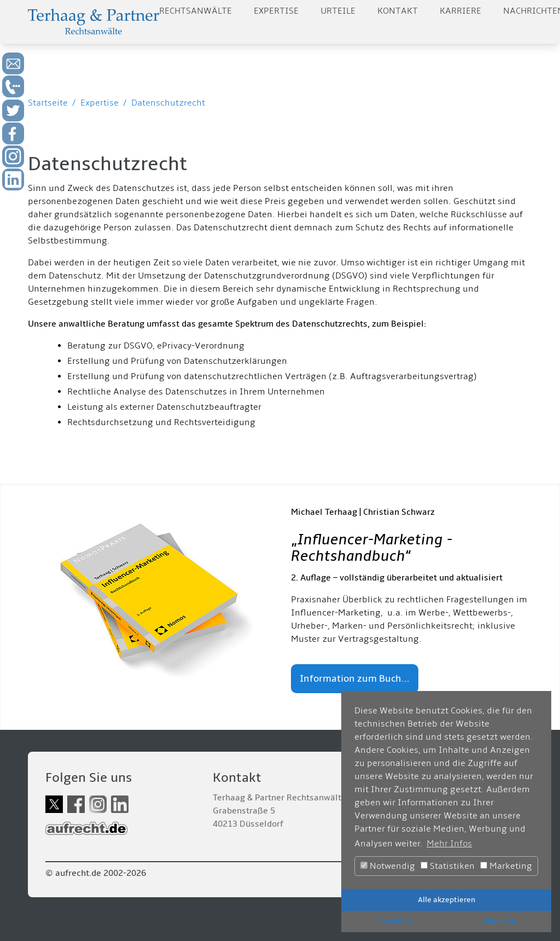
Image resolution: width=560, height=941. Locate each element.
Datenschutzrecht (168, 103)
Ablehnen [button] (499, 921)
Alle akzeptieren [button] (447, 900)
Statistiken (448, 866)
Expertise (276, 11)
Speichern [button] (394, 921)
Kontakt (398, 11)
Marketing (506, 866)
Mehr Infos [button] (449, 844)
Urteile (338, 11)
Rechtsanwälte (196, 11)
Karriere (460, 11)
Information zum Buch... (355, 679)
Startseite (48, 103)
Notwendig (388, 866)
